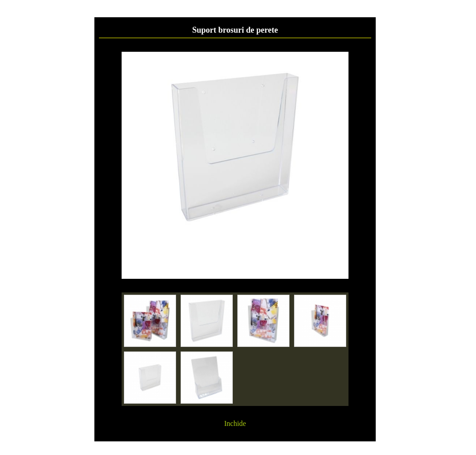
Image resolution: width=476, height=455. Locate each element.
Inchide (235, 423)
